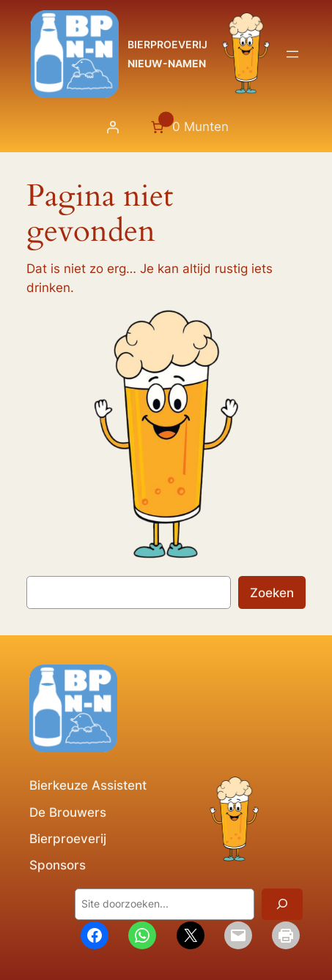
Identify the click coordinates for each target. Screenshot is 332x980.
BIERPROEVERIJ (167, 44)
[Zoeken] (282, 904)
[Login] (112, 127)
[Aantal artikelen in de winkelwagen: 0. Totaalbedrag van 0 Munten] (188, 127)
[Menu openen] (292, 54)
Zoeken (272, 593)
